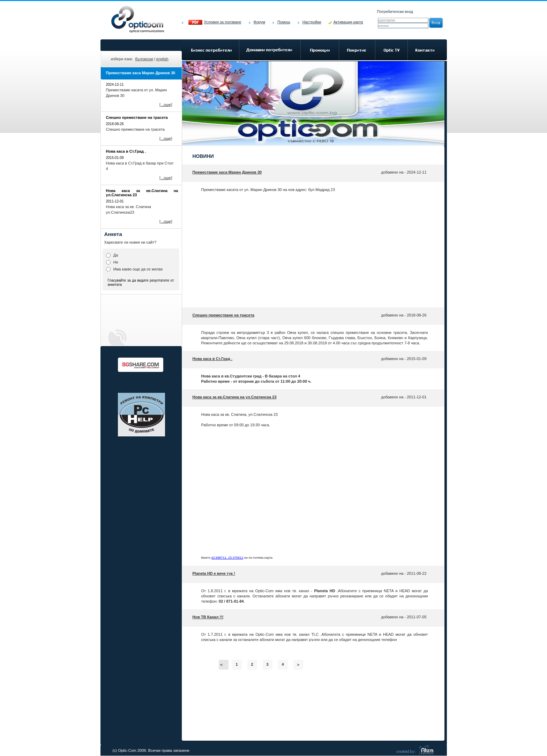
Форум (259, 22)
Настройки (312, 22)
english (162, 59)
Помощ (284, 22)
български (144, 59)
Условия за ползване (223, 22)
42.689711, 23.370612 (227, 558)
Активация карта (348, 22)
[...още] (166, 105)
